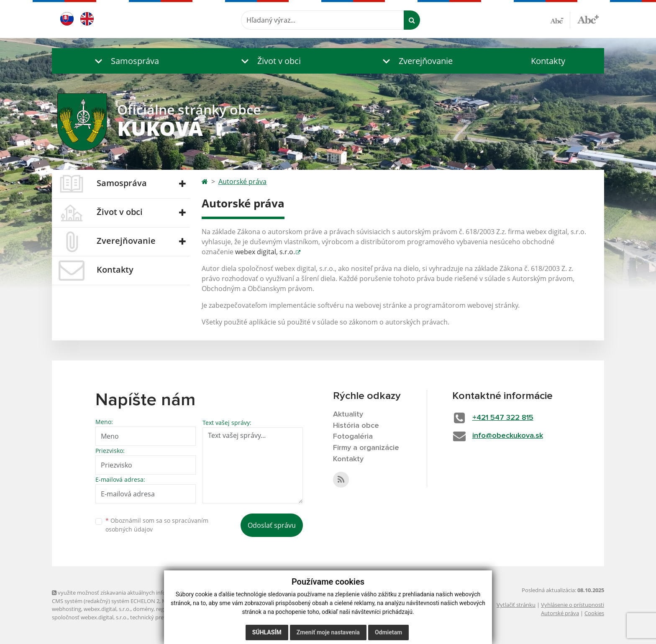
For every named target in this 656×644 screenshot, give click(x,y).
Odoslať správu (272, 525)
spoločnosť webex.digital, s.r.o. (90, 617)
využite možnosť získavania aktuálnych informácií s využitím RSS (135, 593)
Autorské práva (242, 181)
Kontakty (548, 61)
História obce (356, 426)
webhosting (67, 609)
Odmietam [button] (388, 632)
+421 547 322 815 (503, 418)
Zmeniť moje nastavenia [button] (328, 632)
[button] (125, 61)
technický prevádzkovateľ (162, 617)
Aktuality (348, 414)
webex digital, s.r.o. (265, 252)
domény (143, 609)
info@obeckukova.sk (508, 436)
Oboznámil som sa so (157, 525)
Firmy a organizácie (366, 448)
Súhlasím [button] (267, 632)
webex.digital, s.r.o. (107, 609)
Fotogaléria (353, 437)
